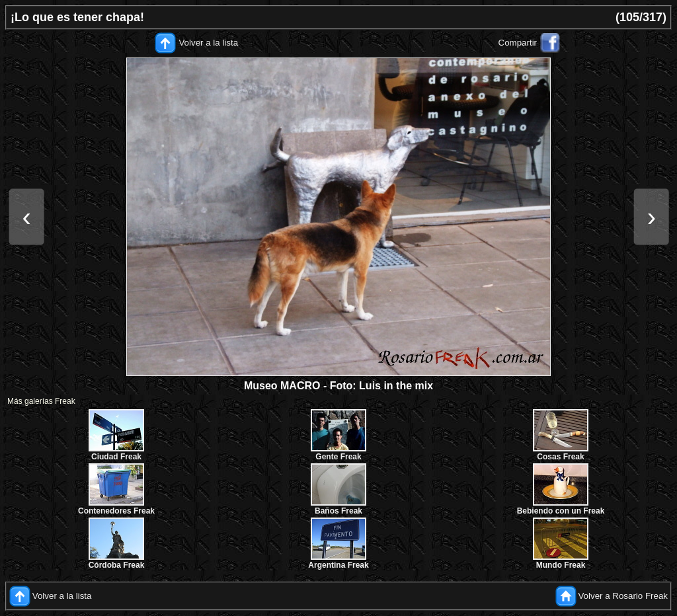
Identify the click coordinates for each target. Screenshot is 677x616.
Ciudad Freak (116, 457)
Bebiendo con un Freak (561, 511)
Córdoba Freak (117, 565)
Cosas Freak (560, 457)
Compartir (518, 43)
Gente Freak (338, 457)
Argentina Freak (338, 565)
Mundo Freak (561, 565)
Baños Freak (338, 511)
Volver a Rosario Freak (623, 596)
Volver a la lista (208, 43)
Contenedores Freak (116, 511)
